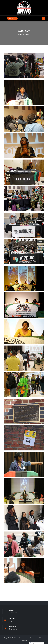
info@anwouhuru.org (15, 621)
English (33, 643)
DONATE (12, 18)
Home (20, 34)
